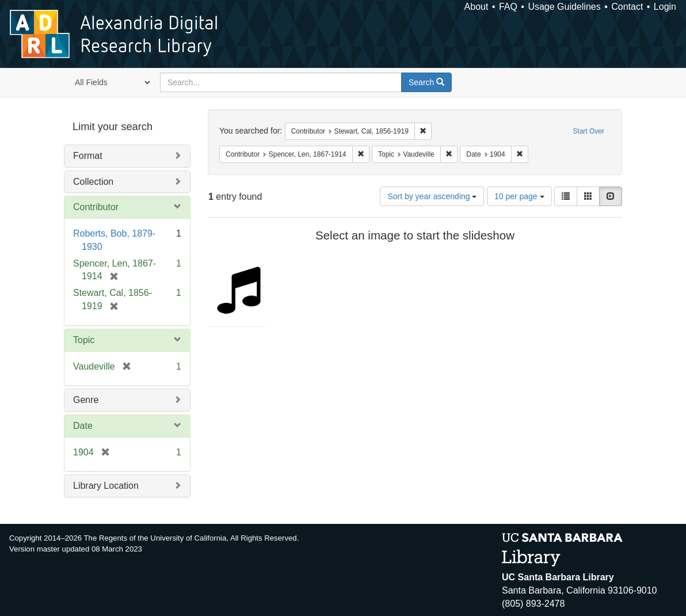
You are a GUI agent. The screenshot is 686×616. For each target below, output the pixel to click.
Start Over (588, 131)
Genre (86, 400)
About (477, 7)
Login (665, 7)
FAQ (508, 7)
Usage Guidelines (564, 7)
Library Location (106, 486)
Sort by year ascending (432, 196)
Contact (627, 7)
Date (83, 426)
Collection (93, 182)
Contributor (96, 207)
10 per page (519, 196)
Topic (84, 340)
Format (88, 156)
